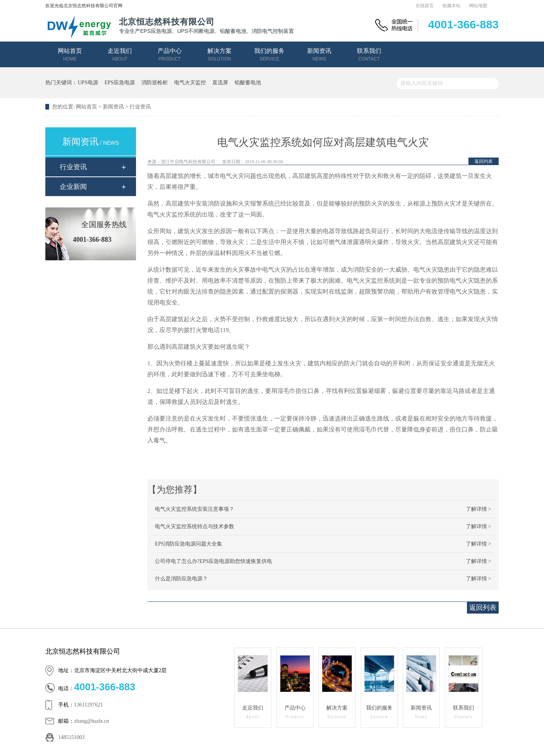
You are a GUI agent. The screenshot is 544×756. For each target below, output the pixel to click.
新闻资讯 (319, 55)
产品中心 (170, 55)
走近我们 (120, 55)
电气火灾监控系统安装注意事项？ (195, 509)
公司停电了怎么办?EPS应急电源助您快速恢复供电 (213, 561)
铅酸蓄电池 (248, 83)
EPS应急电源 (120, 83)
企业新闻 (73, 187)
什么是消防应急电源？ (181, 579)
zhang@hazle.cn (92, 721)
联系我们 (369, 55)
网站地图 (478, 6)
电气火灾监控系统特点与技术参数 (195, 526)
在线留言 (425, 6)
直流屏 (220, 83)
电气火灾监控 (190, 83)
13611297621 (88, 705)
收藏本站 (451, 6)
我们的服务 (269, 55)
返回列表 (484, 161)
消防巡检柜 (155, 83)
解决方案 (219, 55)
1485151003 (71, 737)
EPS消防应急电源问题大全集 (189, 544)
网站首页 (70, 55)
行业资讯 (140, 107)
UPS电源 (88, 83)
